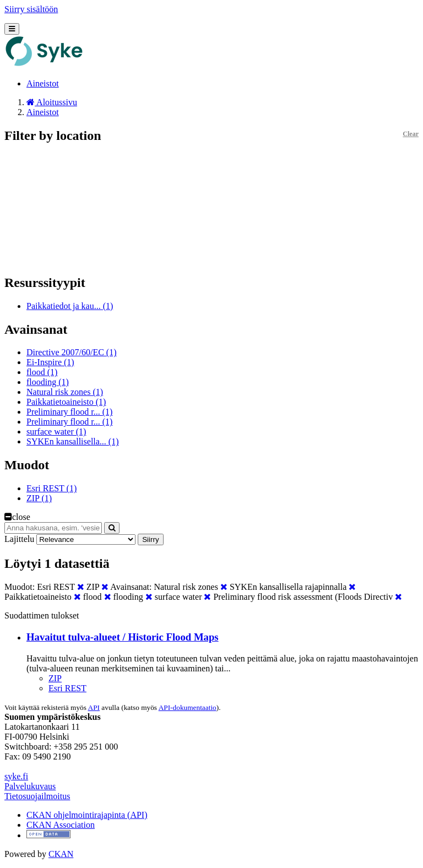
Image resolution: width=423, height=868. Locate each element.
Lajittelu (19, 539)
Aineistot (43, 83)
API (94, 707)
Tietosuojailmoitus (37, 796)
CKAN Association (61, 825)
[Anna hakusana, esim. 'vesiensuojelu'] (53, 528)
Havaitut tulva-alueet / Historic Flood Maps (123, 637)
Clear (411, 134)
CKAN (61, 854)
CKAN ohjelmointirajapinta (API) (87, 815)
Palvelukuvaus (30, 786)
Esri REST (67, 688)
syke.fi (16, 776)
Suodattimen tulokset (42, 615)
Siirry (150, 539)
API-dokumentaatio (188, 707)
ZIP (55, 678)
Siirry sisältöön (31, 9)
